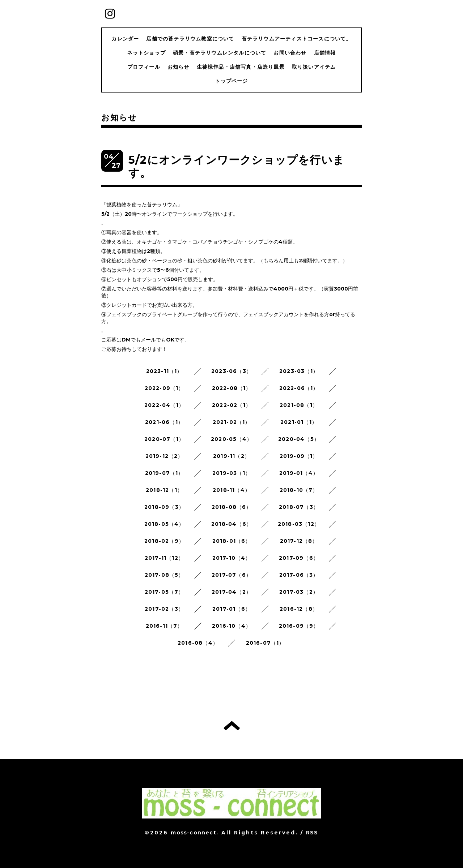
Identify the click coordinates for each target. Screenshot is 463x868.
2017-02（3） (164, 609)
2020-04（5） (299, 439)
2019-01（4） (299, 473)
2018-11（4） (231, 490)
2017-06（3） (299, 575)
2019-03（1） (231, 473)
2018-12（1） (164, 490)
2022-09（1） (164, 388)
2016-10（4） (231, 626)
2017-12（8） (299, 541)
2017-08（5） (164, 575)
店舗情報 (325, 53)
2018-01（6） (232, 541)
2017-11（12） (164, 558)
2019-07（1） (164, 473)
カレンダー (125, 39)
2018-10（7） (299, 490)
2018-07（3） (299, 507)
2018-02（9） (164, 541)
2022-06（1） (299, 388)
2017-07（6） (231, 575)
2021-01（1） (299, 422)
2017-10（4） (232, 558)
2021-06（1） (164, 422)
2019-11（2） (231, 456)
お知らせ (179, 67)
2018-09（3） (164, 507)
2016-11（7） (164, 626)
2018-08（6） (232, 507)
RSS (312, 833)
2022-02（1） (231, 405)
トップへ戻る (232, 726)
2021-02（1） (232, 422)
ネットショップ (146, 53)
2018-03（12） (299, 524)
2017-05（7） (164, 592)
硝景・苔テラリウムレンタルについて (220, 53)
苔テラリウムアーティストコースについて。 (297, 39)
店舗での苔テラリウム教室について (190, 39)
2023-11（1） (164, 371)
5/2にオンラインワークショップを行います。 (236, 166)
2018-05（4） (164, 524)
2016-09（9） (299, 626)
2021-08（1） (299, 405)
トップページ (231, 81)
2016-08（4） (198, 643)
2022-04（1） (164, 405)
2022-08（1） (232, 388)
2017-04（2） (231, 592)
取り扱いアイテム (314, 67)
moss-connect (193, 833)
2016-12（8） (299, 609)
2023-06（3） (231, 371)
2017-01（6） (231, 609)
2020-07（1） (164, 439)
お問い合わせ (290, 53)
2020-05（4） (231, 439)
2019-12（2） (164, 456)
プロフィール (144, 67)
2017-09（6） (299, 558)
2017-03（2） (299, 592)
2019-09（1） (299, 456)
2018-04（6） (231, 524)
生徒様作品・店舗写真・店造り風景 (241, 67)
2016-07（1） (265, 643)
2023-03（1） (299, 371)
